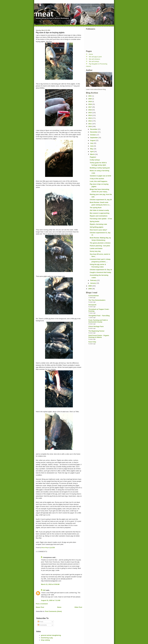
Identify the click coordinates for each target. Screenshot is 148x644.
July (92, 143)
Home (59, 607)
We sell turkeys (94, 61)
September (94, 138)
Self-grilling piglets (96, 227)
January (93, 283)
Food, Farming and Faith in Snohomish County (98, 321)
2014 (90, 115)
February (94, 280)
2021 (90, 96)
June (92, 146)
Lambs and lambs (96, 248)
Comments (42, 625)
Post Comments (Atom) (53, 611)
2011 (90, 124)
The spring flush (96, 208)
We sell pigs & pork (95, 57)
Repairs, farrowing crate (98, 224)
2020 (90, 99)
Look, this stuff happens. (99, 181)
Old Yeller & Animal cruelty (99, 210)
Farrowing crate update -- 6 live (101, 219)
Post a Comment (42, 604)
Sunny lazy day (95, 251)
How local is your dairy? (98, 230)
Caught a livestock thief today (100, 272)
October (93, 135)
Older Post (78, 607)
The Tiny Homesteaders (97, 300)
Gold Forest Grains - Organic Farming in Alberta (99, 336)
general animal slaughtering (51, 635)
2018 (90, 104)
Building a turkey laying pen (100, 168)
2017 (90, 107)
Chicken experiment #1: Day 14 (101, 270)
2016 (90, 110)
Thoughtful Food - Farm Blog (99, 316)
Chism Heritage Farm (96, 326)
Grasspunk (92, 305)
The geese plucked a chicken (100, 243)
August (93, 140)
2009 (90, 286)
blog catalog (45, 640)
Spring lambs (94, 221)
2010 (90, 126)
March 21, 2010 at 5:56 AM (50, 584)
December (94, 129)
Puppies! (93, 157)
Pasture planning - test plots (100, 246)
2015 (90, 113)
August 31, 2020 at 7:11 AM (51, 600)
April (92, 152)
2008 (90, 289)
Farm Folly (92, 342)
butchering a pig (47, 638)
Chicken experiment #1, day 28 (101, 200)
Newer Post (40, 607)
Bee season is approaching (99, 213)
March (93, 154)
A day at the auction (97, 179)
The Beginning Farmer (96, 331)
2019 (90, 101)
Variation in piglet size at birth (100, 176)
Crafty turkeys (95, 160)
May (92, 149)
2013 (90, 118)
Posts (40, 622)
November (94, 132)
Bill (44, 590)
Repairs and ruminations (99, 216)
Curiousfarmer (94, 296)
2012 (90, 121)
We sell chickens (95, 59)
